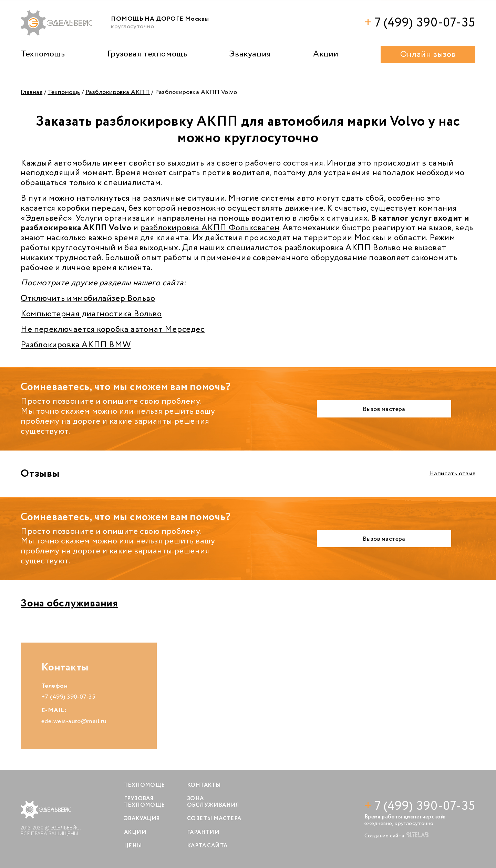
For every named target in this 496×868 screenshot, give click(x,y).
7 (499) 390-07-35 (420, 23)
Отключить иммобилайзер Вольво (88, 299)
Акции (326, 54)
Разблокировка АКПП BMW (76, 345)
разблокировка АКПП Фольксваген (210, 228)
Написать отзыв (452, 474)
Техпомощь (43, 54)
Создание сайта (396, 836)
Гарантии (203, 832)
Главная (32, 92)
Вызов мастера (384, 409)
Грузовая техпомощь (147, 54)
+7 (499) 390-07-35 (68, 697)
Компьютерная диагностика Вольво (91, 314)
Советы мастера (214, 819)
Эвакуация (250, 54)
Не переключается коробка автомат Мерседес (113, 330)
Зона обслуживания (69, 604)
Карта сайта (207, 846)
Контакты (204, 785)
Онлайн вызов (428, 55)
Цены (133, 846)
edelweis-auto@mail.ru (74, 721)
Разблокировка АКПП (118, 92)
